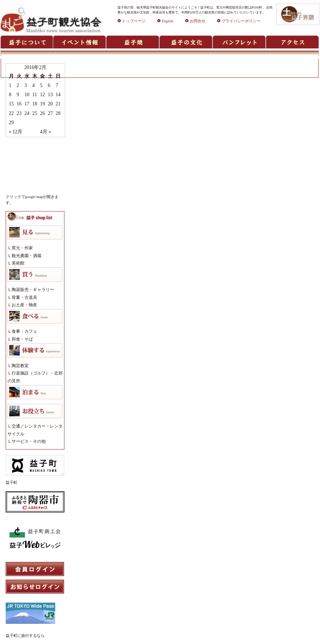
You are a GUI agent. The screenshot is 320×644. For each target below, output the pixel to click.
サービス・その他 (29, 441)
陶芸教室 (20, 366)
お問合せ (195, 21)
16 (19, 104)
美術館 (18, 263)
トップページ (132, 21)
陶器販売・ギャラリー (33, 290)
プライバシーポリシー (239, 21)
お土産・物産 (24, 305)
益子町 (12, 483)
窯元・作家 (22, 248)
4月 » (45, 132)
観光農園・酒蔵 (27, 256)
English (165, 21)
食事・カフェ (24, 331)
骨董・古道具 (24, 297)
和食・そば (22, 339)
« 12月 (16, 132)
